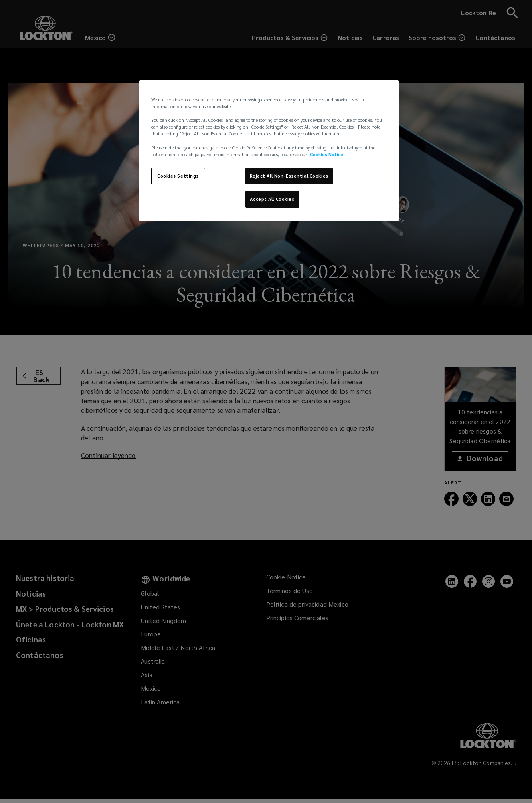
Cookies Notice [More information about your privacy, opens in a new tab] (327, 154)
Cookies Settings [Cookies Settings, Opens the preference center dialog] (178, 176)
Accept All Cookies (272, 199)
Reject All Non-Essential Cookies (289, 176)
